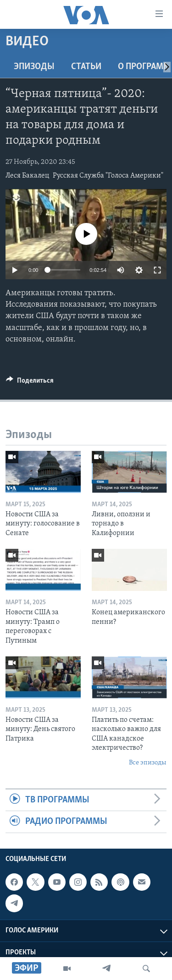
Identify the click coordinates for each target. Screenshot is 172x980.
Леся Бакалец (27, 176)
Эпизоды (34, 67)
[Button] (30, 383)
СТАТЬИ (86, 67)
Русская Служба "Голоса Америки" (108, 176)
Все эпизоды (148, 763)
